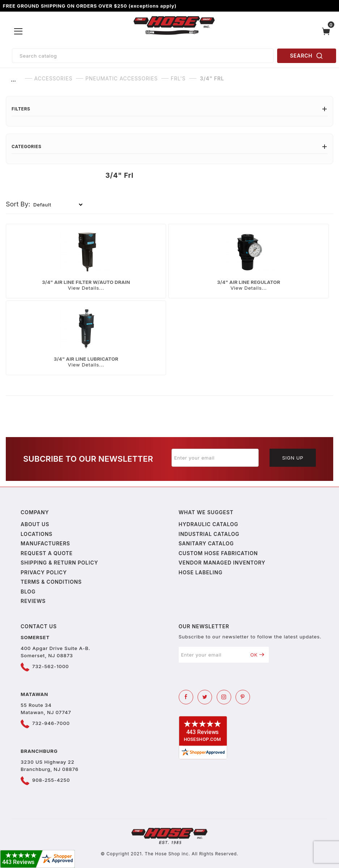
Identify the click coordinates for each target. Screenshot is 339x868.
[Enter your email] (215, 458)
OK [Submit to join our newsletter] (257, 655)
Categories (169, 146)
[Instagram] (224, 697)
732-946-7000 (51, 723)
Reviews (33, 601)
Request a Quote (47, 553)
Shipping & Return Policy (59, 563)
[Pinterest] (243, 697)
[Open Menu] (19, 32)
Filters (169, 109)
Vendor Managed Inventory (222, 563)
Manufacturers (45, 543)
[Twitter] (205, 697)
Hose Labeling (201, 572)
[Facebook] (186, 697)
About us (35, 524)
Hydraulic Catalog (209, 524)
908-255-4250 (51, 780)
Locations (37, 534)
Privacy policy (44, 572)
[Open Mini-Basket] (328, 31)
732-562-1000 (50, 666)
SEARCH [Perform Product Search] (307, 56)
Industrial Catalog (209, 534)
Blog (28, 592)
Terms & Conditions (51, 582)
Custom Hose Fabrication (218, 553)
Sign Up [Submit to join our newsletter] (293, 458)
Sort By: (18, 204)
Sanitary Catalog (206, 543)
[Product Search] (143, 56)
